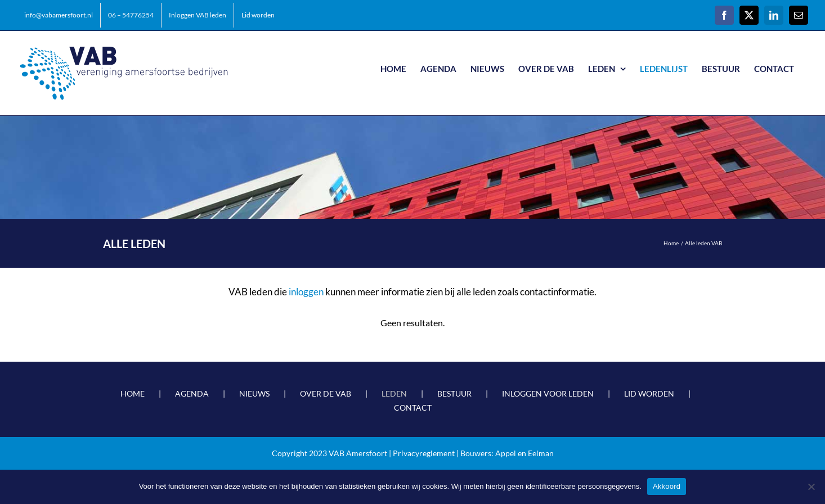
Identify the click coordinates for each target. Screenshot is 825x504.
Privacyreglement (424, 453)
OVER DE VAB (326, 393)
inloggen (306, 292)
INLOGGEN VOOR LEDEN (548, 393)
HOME (133, 393)
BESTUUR (454, 393)
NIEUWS (254, 393)
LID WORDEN (649, 393)
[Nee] (811, 487)
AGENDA (192, 393)
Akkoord (667, 486)
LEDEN (394, 393)
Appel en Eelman (524, 453)
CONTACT (413, 408)
